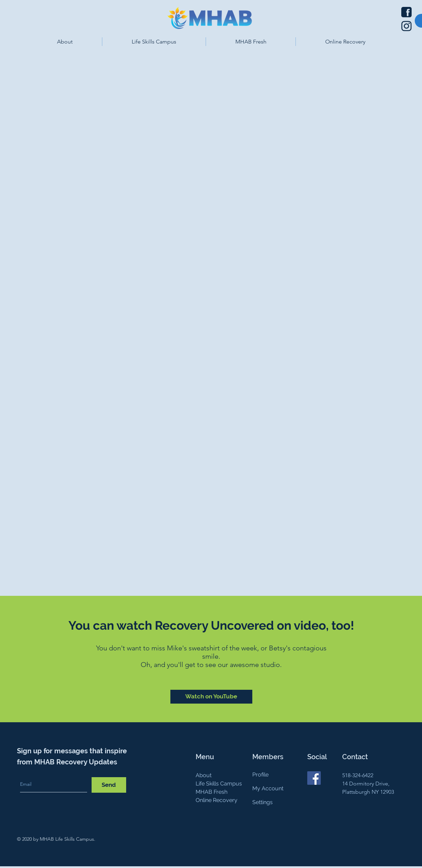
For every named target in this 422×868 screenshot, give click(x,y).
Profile (260, 775)
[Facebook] (314, 778)
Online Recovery (217, 800)
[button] (65, 42)
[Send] (109, 785)
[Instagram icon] (406, 26)
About (204, 775)
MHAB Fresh (212, 792)
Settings (262, 802)
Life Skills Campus (219, 784)
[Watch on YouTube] (211, 697)
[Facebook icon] (406, 12)
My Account (268, 788)
